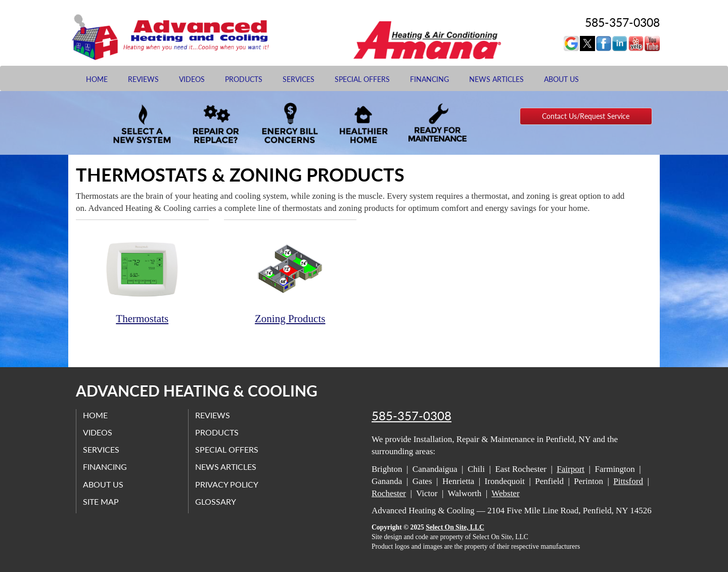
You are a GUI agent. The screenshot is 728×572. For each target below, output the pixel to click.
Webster (505, 493)
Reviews (143, 79)
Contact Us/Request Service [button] (586, 116)
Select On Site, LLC (455, 527)
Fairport (571, 469)
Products (244, 79)
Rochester (389, 493)
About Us (561, 79)
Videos (192, 79)
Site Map (102, 501)
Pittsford (628, 481)
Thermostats (142, 277)
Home (97, 79)
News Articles (496, 79)
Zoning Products (290, 277)
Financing (429, 79)
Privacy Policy (228, 484)
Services (299, 79)
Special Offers (362, 79)
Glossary (217, 501)
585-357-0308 (412, 416)
